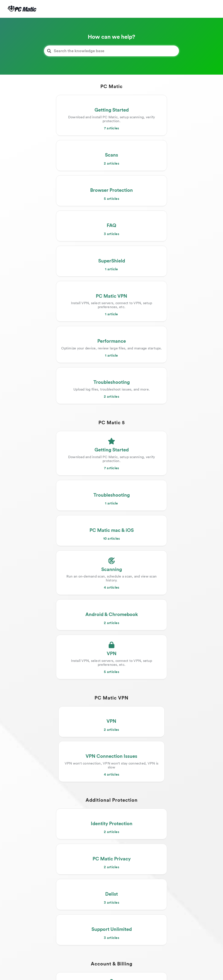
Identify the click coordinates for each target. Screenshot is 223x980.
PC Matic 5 (112, 281)
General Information (111, 820)
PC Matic (111, 87)
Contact (13, 8)
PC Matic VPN (111, 451)
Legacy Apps (112, 726)
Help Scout (129, 971)
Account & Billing (112, 613)
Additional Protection (112, 519)
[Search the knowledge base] (111, 51)
